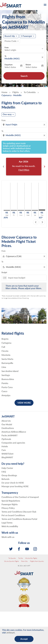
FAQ (4, 472)
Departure (9, 65)
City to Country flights (11, 561)
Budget (4, 272)
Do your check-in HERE (13, 483)
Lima (4, 367)
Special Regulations (11, 501)
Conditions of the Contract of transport (20, 497)
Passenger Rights (10, 504)
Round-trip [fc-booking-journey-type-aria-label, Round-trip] (10, 36)
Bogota (5, 339)
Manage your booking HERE (15, 486)
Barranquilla (7, 363)
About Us (6, 421)
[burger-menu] (45, 5)
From (7, 47)
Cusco (4, 391)
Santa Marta (7, 359)
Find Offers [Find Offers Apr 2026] (24, 170)
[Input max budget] (26, 278)
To (5, 56)
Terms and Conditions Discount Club (19, 512)
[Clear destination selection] (45, 135)
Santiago (6, 375)
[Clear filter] (44, 256)
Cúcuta (5, 351)
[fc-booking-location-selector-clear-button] (43, 57)
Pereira (5, 383)
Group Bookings (9, 475)
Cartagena (6, 343)
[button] (28, 36)
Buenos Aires (8, 379)
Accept (24, 639)
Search (24, 76)
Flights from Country (37, 561)
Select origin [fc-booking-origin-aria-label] (10, 50)
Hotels (5, 446)
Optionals (6, 439)
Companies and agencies (13, 443)
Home (4, 92)
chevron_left (36, 222)
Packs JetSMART (10, 435)
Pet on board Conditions (13, 515)
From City (24, 561)
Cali (3, 347)
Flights (16, 92)
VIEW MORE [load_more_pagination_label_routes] (24, 403)
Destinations (8, 428)
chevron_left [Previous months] (4, 167)
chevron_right (42, 222)
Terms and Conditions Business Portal (19, 519)
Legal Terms (7, 523)
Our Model (7, 424)
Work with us (8, 537)
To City (21, 558)
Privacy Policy (8, 508)
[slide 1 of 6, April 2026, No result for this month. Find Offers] (24, 166)
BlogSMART (7, 457)
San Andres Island (10, 371)
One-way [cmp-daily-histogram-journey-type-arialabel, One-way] (7, 114)
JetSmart (10, 633)
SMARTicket (7, 454)
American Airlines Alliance (14, 432)
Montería (6, 355)
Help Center (7, 468)
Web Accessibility (10, 526)
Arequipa (6, 395)
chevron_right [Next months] (44, 167)
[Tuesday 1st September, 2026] (42, 210)
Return (28, 65)
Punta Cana (7, 387)
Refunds (5, 479)
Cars (4, 450)
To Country (12, 558)
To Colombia (30, 92)
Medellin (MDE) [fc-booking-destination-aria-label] (12, 59)
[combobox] (24, 125)
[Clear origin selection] (45, 125)
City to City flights (31, 558)
